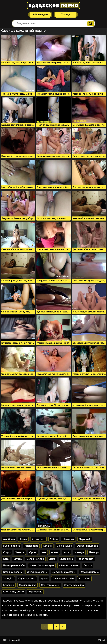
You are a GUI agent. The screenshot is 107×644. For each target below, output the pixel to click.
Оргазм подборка (87, 546)
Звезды (20, 552)
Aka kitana (9, 539)
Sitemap (102, 640)
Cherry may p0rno (13, 592)
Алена (55, 552)
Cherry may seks (50, 585)
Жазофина (67, 559)
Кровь (44, 579)
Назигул (94, 552)
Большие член (35, 559)
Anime (23, 539)
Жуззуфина (35, 592)
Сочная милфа (27, 585)
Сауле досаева (27, 579)
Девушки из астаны (64, 572)
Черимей (85, 539)
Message (79, 552)
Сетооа (88, 566)
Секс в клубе (64, 546)
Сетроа (18, 559)
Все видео (40, 15)
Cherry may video (74, 585)
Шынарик (68, 539)
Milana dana (31, 546)
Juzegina (8, 579)
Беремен (9, 585)
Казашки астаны (13, 572)
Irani (44, 552)
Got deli (47, 546)
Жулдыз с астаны (37, 572)
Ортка (33, 552)
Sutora (54, 539)
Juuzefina (84, 579)
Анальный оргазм (63, 579)
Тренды (66, 15)
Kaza (6, 559)
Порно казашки (12, 640)
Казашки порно (90, 572)
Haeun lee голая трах (42, 566)
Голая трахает (85, 559)
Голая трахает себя (14, 566)
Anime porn (38, 539)
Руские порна (11, 546)
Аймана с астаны (69, 566)
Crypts (7, 552)
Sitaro (52, 559)
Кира (66, 552)
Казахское (53, 5)
